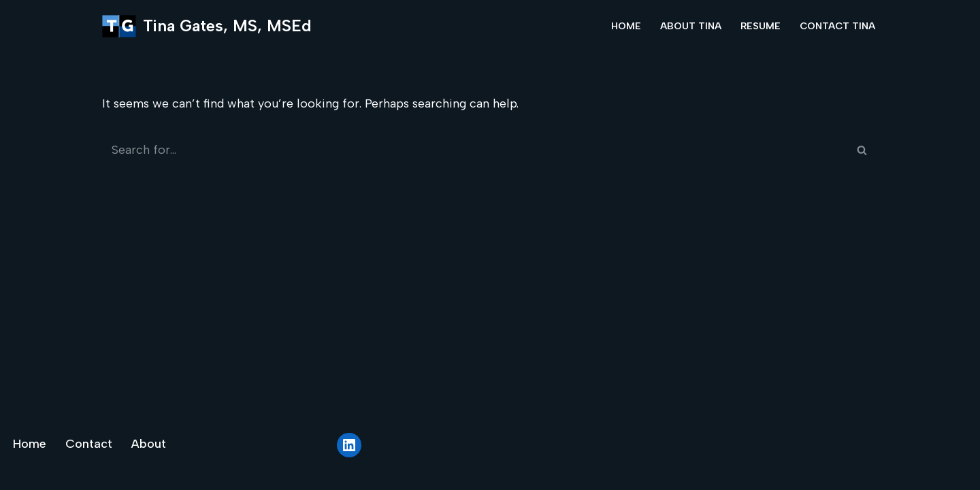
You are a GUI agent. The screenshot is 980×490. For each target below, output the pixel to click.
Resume (761, 26)
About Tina (691, 26)
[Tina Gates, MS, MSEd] (207, 26)
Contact (89, 444)
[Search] (475, 150)
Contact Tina (837, 26)
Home (626, 26)
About (149, 444)
